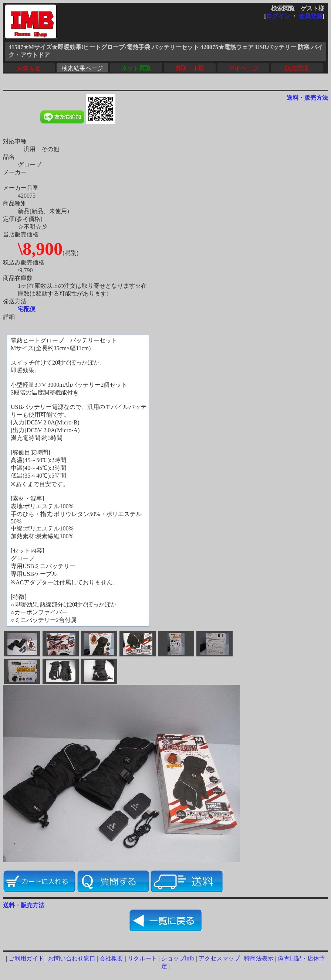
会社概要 (111, 958)
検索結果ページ (82, 68)
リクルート (142, 958)
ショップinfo (178, 958)
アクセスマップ (219, 958)
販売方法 (297, 68)
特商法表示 (259, 958)
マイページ (243, 68)
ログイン (278, 16)
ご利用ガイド (26, 958)
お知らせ (29, 68)
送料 (293, 98)
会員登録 (311, 16)
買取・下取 (190, 68)
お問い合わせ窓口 (72, 958)
